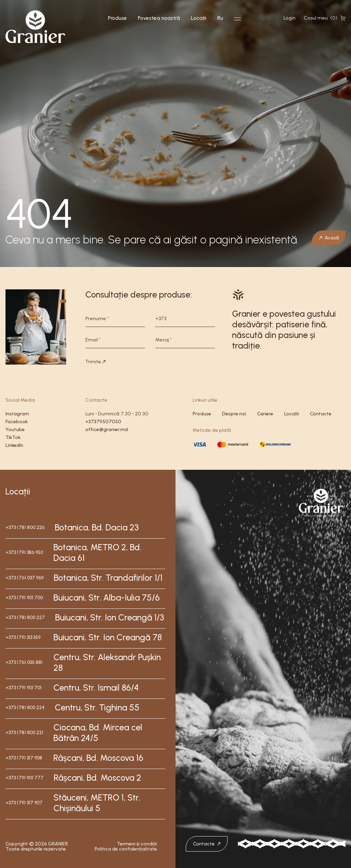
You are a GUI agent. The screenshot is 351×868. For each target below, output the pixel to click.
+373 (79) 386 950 (24, 552)
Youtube (15, 430)
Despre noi (234, 414)
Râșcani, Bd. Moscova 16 (98, 758)
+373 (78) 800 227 (25, 618)
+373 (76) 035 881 (24, 662)
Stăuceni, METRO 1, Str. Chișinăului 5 (97, 803)
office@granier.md (107, 430)
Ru (220, 18)
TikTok (13, 437)
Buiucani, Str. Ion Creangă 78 (108, 637)
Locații (199, 18)
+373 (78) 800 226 (25, 527)
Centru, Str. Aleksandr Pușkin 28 (107, 662)
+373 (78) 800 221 (24, 733)
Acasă (329, 238)
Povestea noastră (159, 18)
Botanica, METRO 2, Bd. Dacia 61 (98, 552)
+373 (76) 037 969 (25, 578)
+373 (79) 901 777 (25, 778)
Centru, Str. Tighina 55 (97, 707)
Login (289, 18)
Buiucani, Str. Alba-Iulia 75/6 (107, 597)
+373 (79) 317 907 (24, 803)
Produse (117, 18)
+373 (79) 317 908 (24, 758)
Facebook (17, 422)
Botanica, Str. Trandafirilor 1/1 (108, 578)
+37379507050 (103, 422)
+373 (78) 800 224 (25, 708)
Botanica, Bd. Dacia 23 (97, 527)
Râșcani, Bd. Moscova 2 (98, 778)
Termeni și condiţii (137, 844)
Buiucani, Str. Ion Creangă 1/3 (110, 617)
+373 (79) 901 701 (23, 688)
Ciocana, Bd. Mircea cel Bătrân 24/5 (98, 733)
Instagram (17, 414)
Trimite (95, 362)
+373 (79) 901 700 (24, 598)
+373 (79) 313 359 (23, 637)
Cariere (265, 414)
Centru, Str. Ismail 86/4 (96, 688)
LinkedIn (14, 445)
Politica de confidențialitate (126, 849)
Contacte (321, 414)
